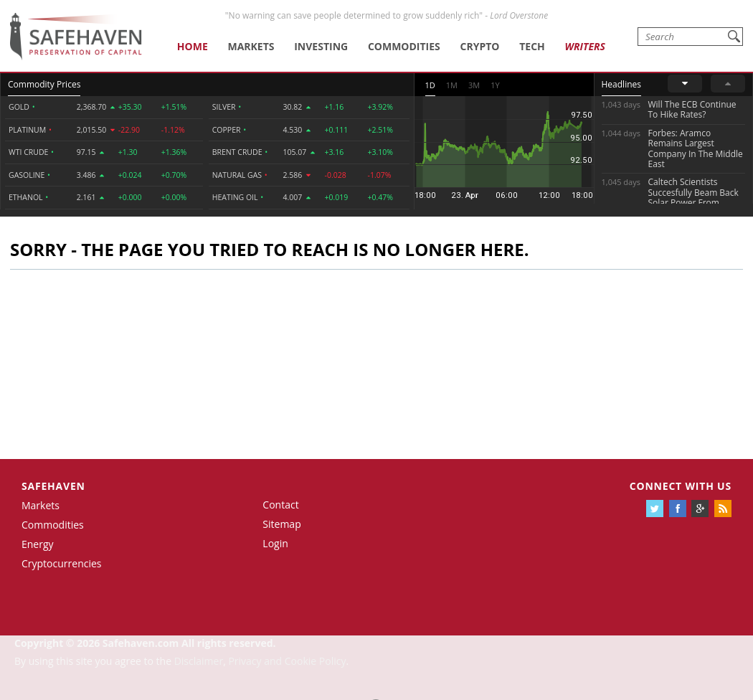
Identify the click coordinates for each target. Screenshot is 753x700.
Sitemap (281, 524)
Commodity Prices (44, 84)
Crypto (480, 46)
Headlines (621, 84)
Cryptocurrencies (62, 563)
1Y (495, 85)
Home (193, 46)
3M (474, 85)
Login (275, 543)
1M (452, 85)
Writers (585, 46)
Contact (280, 505)
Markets (251, 46)
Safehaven (53, 486)
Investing (321, 46)
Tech (532, 46)
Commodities (404, 46)
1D (430, 85)
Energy (38, 544)
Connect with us (681, 486)
